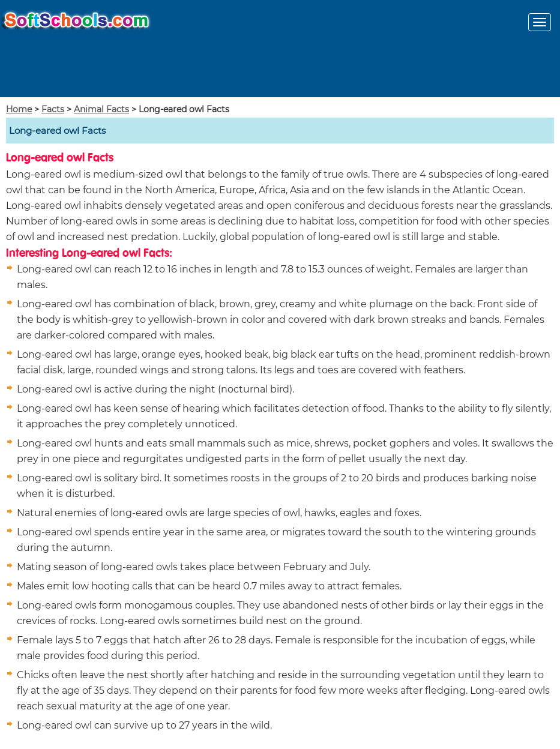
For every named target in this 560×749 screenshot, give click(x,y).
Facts (53, 109)
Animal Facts (101, 109)
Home (19, 109)
